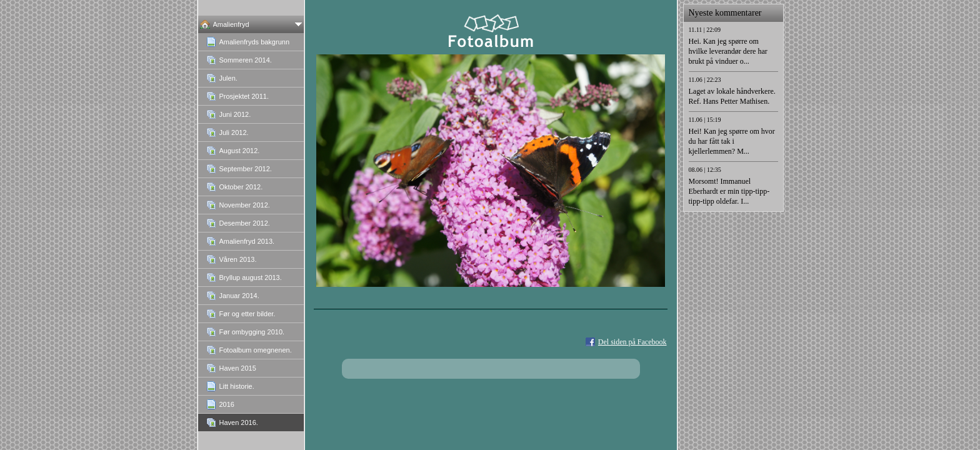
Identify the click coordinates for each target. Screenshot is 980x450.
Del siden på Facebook (632, 342)
